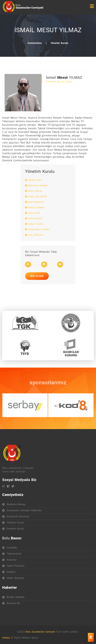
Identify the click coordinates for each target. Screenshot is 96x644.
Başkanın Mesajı (16, 504)
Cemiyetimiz (35, 43)
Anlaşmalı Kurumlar (18, 516)
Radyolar (12, 560)
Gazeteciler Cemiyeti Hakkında (24, 510)
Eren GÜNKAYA (34, 235)
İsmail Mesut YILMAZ (37, 229)
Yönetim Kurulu (60, 43)
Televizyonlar (14, 554)
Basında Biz (14, 603)
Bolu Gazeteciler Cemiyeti (40, 632)
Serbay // (8, 638)
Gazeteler (12, 548)
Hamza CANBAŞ (35, 208)
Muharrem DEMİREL (37, 186)
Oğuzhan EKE (34, 180)
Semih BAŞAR (34, 218)
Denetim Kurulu (15, 529)
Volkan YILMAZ (34, 224)
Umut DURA (33, 213)
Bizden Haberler (16, 597)
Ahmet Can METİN (36, 197)
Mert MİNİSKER (34, 202)
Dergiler (11, 572)
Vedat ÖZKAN (34, 191)
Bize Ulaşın (37, 276)
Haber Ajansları (15, 578)
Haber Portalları (16, 566)
